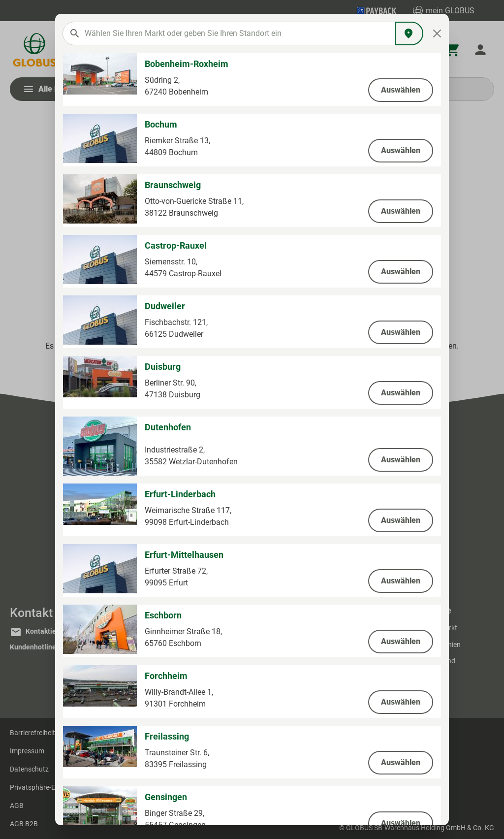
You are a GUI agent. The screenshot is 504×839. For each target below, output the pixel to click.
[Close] (437, 33)
